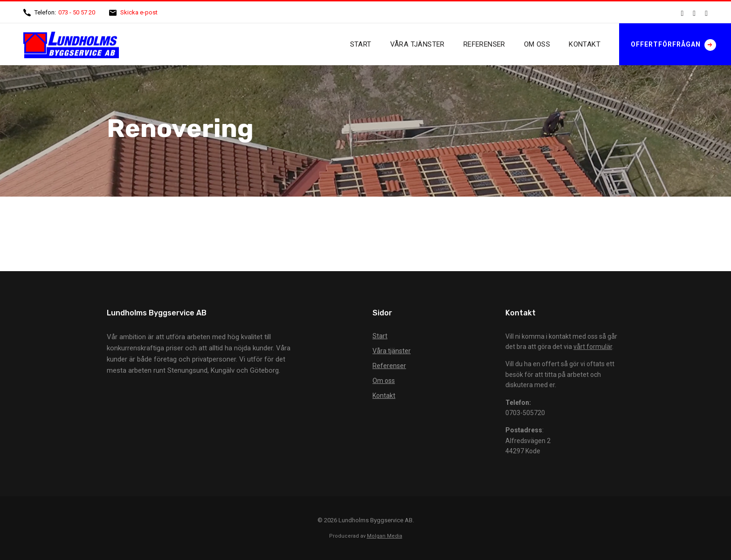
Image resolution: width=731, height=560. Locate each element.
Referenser (484, 44)
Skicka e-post (139, 12)
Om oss (537, 44)
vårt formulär (593, 347)
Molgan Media (385, 536)
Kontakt (585, 44)
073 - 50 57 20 (77, 12)
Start (361, 44)
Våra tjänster (417, 44)
